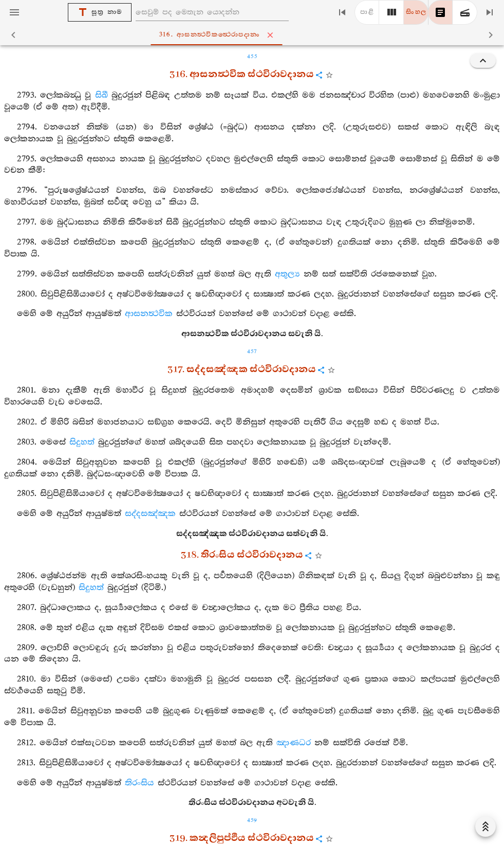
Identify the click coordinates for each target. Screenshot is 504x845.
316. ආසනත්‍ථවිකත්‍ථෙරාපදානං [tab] (254, 35)
